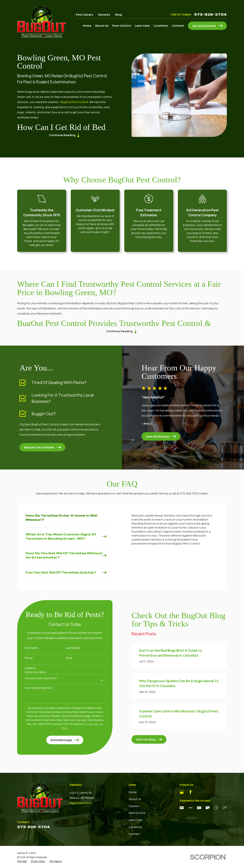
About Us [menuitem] (102, 26)
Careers (134, 806)
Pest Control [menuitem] (122, 26)
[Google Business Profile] (182, 792)
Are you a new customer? (37, 678)
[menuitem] (22, 861)
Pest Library (84, 15)
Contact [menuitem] (178, 26)
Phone (25, 658)
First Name (28, 648)
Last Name (69, 648)
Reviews (104, 15)
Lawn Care (136, 820)
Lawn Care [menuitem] (142, 26)
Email (66, 658)
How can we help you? (35, 688)
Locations (135, 827)
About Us (135, 799)
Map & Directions (81, 803)
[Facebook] (191, 792)
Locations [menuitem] (161, 26)
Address (27, 668)
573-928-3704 (210, 14)
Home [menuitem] (87, 26)
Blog (119, 15)
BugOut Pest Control (74, 102)
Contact (134, 834)
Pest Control (137, 813)
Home (133, 792)
